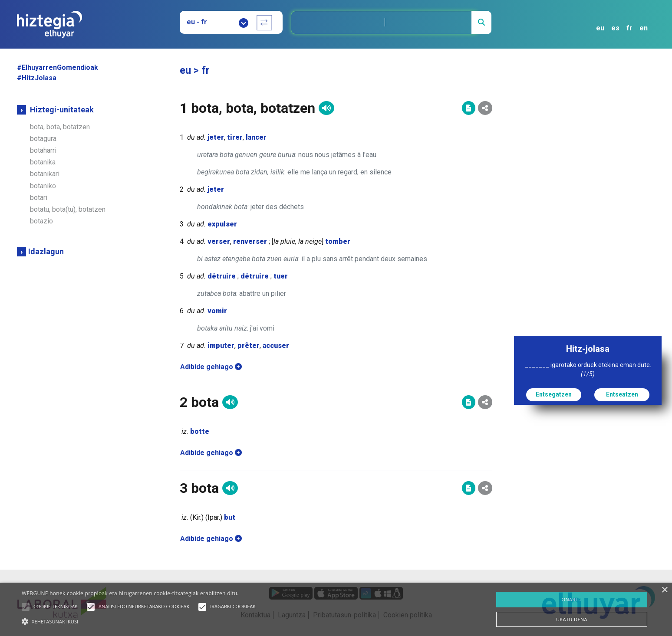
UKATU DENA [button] (572, 619)
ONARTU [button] (572, 599)
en (644, 28)
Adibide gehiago (211, 367)
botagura (43, 139)
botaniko (43, 186)
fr (629, 28)
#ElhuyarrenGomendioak (58, 67)
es (615, 28)
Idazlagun (46, 251)
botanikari (45, 174)
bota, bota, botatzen (60, 127)
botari (39, 198)
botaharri (43, 150)
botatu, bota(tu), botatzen (68, 209)
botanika (43, 162)
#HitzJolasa (37, 78)
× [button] (664, 590)
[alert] (336, 609)
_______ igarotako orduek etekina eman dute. (588, 369)
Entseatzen (622, 394)
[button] (26, 607)
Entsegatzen (554, 394)
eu (600, 28)
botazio (41, 221)
